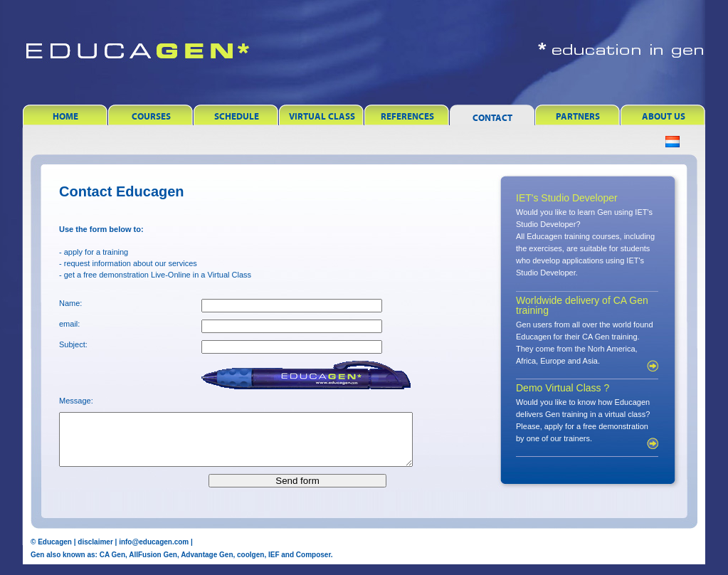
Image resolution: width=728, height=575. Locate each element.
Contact (492, 118)
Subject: (73, 344)
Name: (70, 303)
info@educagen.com (154, 553)
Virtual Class (322, 116)
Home (65, 116)
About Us (664, 116)
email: (69, 324)
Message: (76, 401)
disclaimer (95, 553)
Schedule (237, 116)
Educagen (55, 553)
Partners (578, 116)
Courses (151, 116)
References (407, 116)
